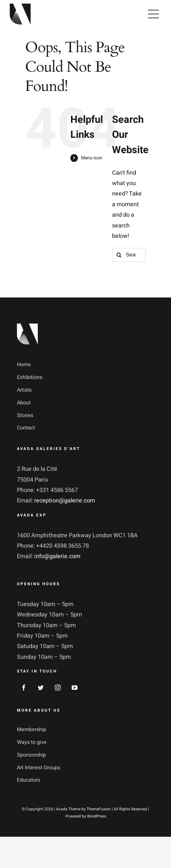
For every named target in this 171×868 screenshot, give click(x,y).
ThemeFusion (99, 809)
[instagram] (58, 687)
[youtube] (75, 687)
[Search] (119, 255)
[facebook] (24, 687)
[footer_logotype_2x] (27, 326)
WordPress (97, 816)
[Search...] (129, 255)
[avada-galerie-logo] (20, 6)
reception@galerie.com (65, 501)
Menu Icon (92, 158)
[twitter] (41, 687)
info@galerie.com (57, 556)
